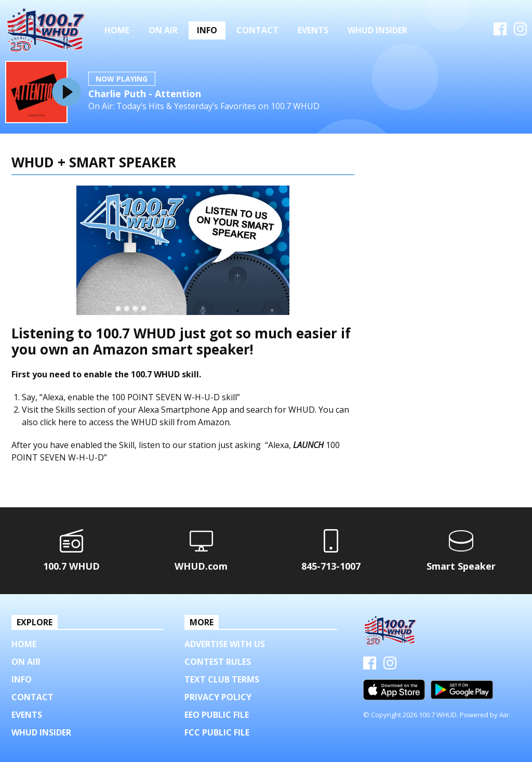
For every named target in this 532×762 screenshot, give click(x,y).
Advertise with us (225, 644)
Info (207, 30)
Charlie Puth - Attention (145, 94)
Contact (257, 30)
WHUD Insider (377, 30)
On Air (163, 30)
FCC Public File (217, 732)
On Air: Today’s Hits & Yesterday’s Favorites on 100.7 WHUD (204, 106)
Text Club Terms (222, 679)
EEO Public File (217, 715)
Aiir (504, 715)
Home (117, 30)
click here (58, 422)
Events (313, 30)
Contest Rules (218, 662)
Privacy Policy (218, 697)
